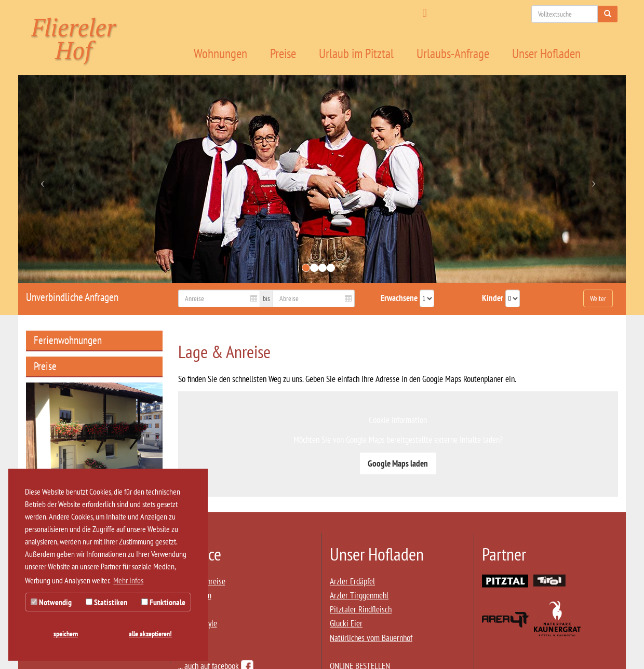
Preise (283, 53)
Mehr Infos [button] (128, 580)
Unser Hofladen (546, 53)
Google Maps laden (398, 463)
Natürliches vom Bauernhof (371, 638)
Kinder (493, 298)
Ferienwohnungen (68, 340)
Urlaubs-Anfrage (453, 53)
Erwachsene (399, 298)
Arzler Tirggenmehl (359, 595)
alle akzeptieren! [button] (150, 633)
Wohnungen (220, 53)
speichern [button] (66, 633)
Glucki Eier (346, 623)
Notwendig (51, 602)
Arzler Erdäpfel (352, 581)
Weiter (598, 298)
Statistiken (106, 602)
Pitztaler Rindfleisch (361, 609)
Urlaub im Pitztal (356, 53)
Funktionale (163, 602)
